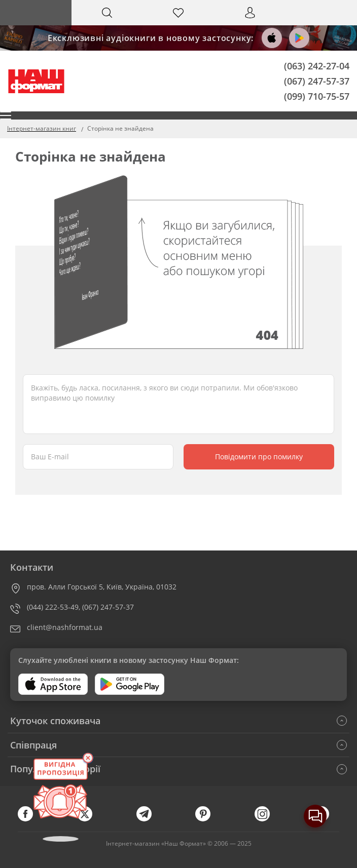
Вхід (250, 22)
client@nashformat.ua (65, 627)
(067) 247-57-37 (317, 81)
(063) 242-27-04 (317, 66)
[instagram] (267, 819)
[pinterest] (208, 819)
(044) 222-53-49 (53, 607)
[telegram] (149, 819)
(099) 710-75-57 (317, 96)
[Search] (107, 13)
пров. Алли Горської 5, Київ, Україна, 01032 (102, 587)
